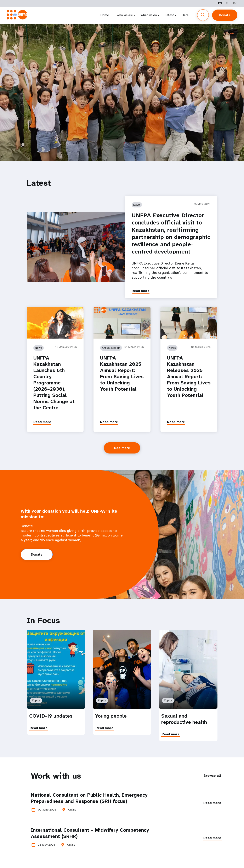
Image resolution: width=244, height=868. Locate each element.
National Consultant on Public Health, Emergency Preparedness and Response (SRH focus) (89, 798)
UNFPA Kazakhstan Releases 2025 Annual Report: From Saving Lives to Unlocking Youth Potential (189, 377)
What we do (149, 15)
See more (122, 448)
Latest (169, 15)
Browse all (212, 776)
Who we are (125, 15)
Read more (141, 291)
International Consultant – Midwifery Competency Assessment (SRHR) (90, 833)
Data (185, 15)
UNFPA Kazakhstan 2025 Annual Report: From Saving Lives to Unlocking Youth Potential (122, 373)
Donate (225, 15)
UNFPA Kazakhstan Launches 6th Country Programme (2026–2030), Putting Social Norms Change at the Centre (54, 383)
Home (105, 15)
